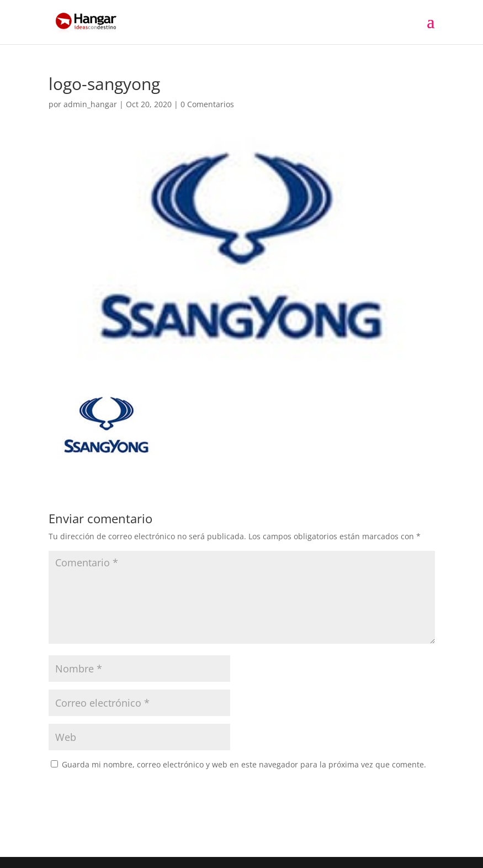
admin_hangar (90, 104)
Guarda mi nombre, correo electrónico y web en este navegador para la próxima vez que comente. (244, 764)
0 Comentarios (207, 104)
